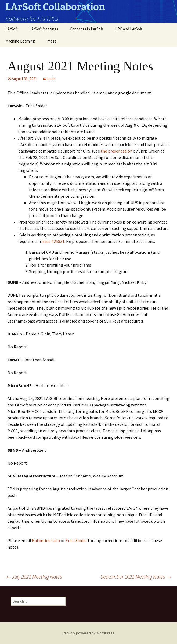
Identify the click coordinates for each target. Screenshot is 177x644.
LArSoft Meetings (44, 29)
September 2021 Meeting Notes (136, 577)
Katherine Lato (46, 540)
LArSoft (12, 29)
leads (51, 79)
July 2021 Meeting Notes (34, 577)
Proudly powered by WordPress (89, 633)
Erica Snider (76, 540)
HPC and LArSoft (129, 29)
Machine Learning (20, 41)
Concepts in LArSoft (86, 29)
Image (52, 41)
